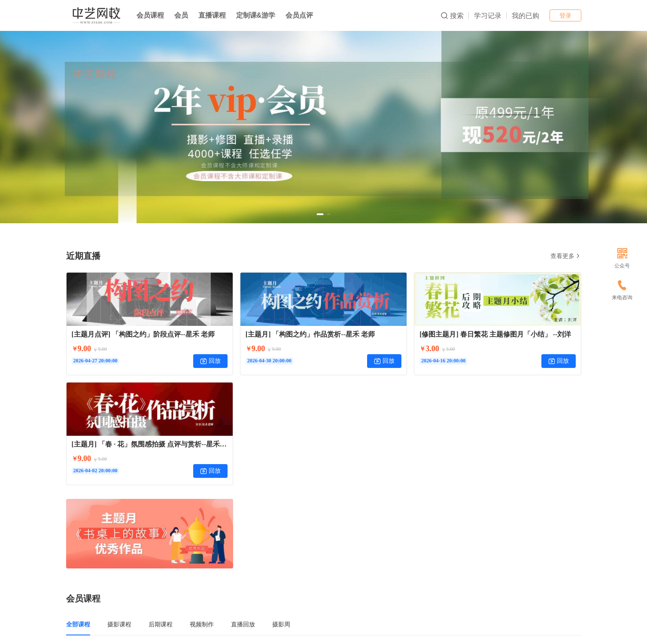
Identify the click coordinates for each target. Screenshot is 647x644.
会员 (181, 15)
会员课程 (150, 15)
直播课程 (212, 15)
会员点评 (299, 15)
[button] (320, 214)
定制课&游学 (256, 15)
